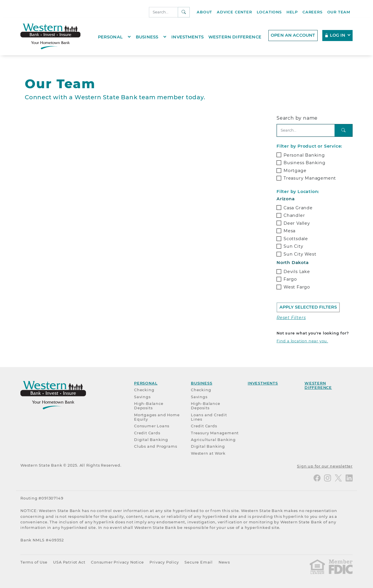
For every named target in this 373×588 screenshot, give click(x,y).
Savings (142, 397)
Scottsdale (296, 239)
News (224, 562)
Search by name (297, 118)
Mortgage (295, 171)
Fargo (290, 279)
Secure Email (199, 562)
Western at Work (208, 453)
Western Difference (235, 37)
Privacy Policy (164, 562)
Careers (313, 12)
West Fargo (297, 287)
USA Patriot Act (69, 562)
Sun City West (300, 254)
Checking (144, 390)
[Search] (163, 12)
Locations (269, 12)
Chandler (294, 215)
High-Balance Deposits (149, 406)
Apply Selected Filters (308, 307)
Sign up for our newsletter (325, 466)
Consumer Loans (152, 426)
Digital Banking (151, 440)
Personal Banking (304, 155)
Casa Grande (298, 208)
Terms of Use (34, 562)
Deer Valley (297, 223)
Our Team (339, 12)
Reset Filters (291, 318)
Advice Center (234, 12)
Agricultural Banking (213, 440)
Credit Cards (147, 433)
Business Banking (305, 163)
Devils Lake (297, 272)
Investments (188, 37)
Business (147, 37)
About (204, 12)
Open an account (293, 35)
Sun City (293, 246)
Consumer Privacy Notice (117, 562)
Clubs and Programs (155, 446)
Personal (110, 37)
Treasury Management (310, 178)
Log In (335, 35)
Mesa (290, 231)
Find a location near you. (302, 341)
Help (292, 12)
